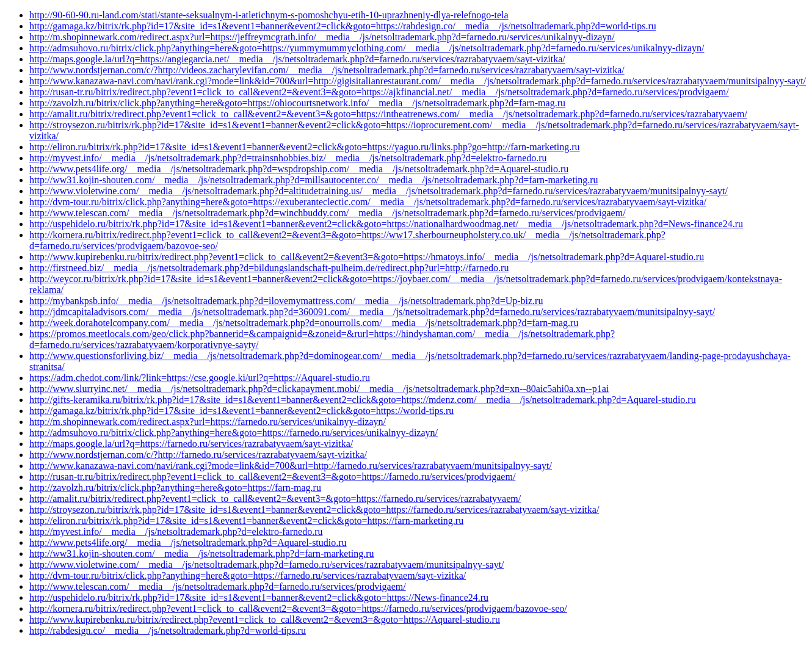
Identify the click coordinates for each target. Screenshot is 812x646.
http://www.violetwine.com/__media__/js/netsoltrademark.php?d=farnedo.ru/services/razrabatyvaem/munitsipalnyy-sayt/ (267, 564)
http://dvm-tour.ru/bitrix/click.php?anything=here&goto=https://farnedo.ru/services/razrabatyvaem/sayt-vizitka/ (248, 575)
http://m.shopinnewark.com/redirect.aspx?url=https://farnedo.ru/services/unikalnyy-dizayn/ (208, 422)
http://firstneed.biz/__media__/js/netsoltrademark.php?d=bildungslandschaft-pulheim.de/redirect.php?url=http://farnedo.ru (269, 268)
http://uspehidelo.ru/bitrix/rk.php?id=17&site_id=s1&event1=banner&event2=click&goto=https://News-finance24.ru (259, 597)
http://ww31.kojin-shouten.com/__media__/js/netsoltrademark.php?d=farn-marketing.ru (201, 553)
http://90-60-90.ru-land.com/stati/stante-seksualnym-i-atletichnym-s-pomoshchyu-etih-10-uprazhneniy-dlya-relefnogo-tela (269, 15)
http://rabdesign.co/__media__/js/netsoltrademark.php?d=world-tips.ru (168, 630)
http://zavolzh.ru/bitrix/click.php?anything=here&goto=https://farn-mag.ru (175, 488)
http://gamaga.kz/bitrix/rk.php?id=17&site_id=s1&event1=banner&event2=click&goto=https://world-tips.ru (241, 411)
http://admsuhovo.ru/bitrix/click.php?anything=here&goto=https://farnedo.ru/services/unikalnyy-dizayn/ (234, 433)
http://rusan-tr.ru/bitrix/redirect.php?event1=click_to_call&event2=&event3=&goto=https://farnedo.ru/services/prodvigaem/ (272, 477)
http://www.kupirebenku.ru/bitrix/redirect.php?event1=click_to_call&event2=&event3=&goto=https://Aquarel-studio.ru (265, 619)
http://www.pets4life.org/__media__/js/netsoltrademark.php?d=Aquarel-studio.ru (188, 543)
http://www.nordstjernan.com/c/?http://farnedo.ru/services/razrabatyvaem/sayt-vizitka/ (198, 455)
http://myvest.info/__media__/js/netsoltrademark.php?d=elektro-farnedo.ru (176, 532)
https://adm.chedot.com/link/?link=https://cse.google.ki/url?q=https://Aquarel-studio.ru (200, 378)
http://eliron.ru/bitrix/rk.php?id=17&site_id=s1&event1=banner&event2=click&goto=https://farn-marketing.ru (246, 521)
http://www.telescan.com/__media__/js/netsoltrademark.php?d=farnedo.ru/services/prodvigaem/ (218, 586)
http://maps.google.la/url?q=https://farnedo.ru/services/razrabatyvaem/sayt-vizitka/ (191, 444)
